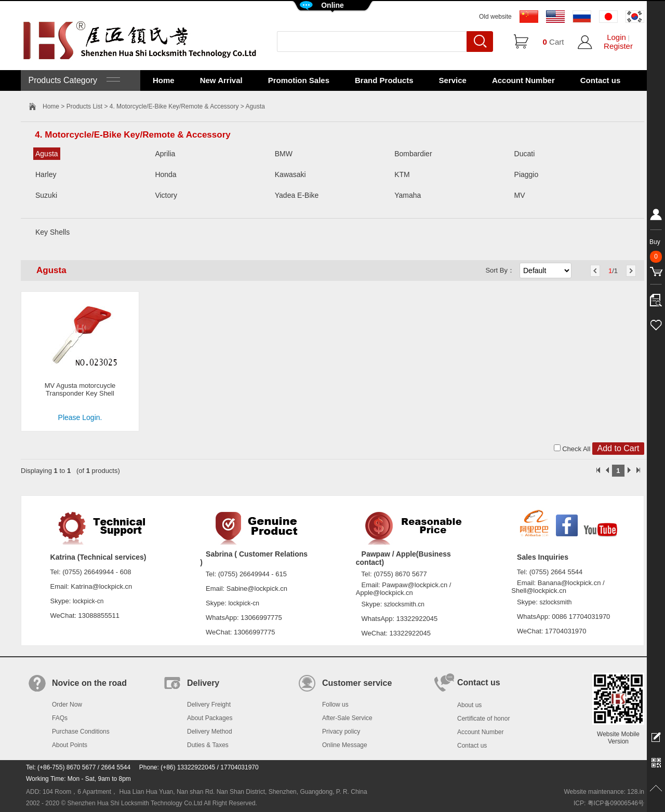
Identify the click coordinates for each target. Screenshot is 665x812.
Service (453, 80)
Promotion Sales (299, 80)
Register (618, 46)
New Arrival (221, 80)
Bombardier (413, 154)
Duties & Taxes (208, 745)
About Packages (210, 718)
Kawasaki (290, 174)
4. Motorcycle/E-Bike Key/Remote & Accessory (174, 106)
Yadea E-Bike (297, 195)
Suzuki (46, 195)
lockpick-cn (88, 601)
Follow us (335, 705)
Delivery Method (210, 732)
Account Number (523, 80)
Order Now (67, 705)
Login (616, 37)
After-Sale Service (347, 718)
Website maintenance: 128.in (604, 792)
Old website (495, 17)
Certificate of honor (483, 719)
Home (164, 80)
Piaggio (527, 174)
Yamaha (408, 195)
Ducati (525, 154)
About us (469, 705)
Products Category (73, 80)
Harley (46, 174)
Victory (166, 195)
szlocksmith (555, 602)
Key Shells (52, 232)
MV (520, 195)
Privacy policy (341, 732)
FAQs (60, 718)
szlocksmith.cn (404, 604)
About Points (70, 745)
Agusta (47, 154)
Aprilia (165, 154)
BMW (284, 154)
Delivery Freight (209, 705)
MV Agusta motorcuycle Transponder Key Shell (80, 389)
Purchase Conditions (81, 732)
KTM (402, 174)
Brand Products (384, 80)
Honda (165, 174)
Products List (84, 106)
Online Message (345, 745)
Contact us (601, 80)
